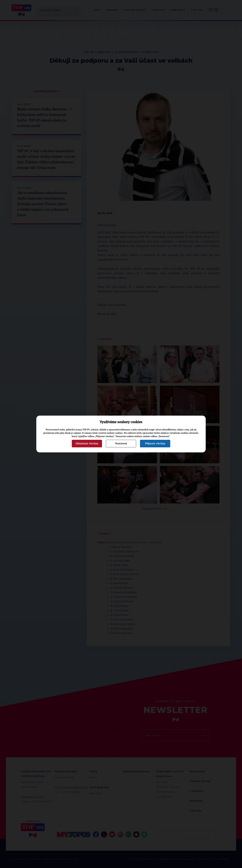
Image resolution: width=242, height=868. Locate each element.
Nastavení (121, 443)
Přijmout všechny (155, 443)
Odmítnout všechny (87, 443)
